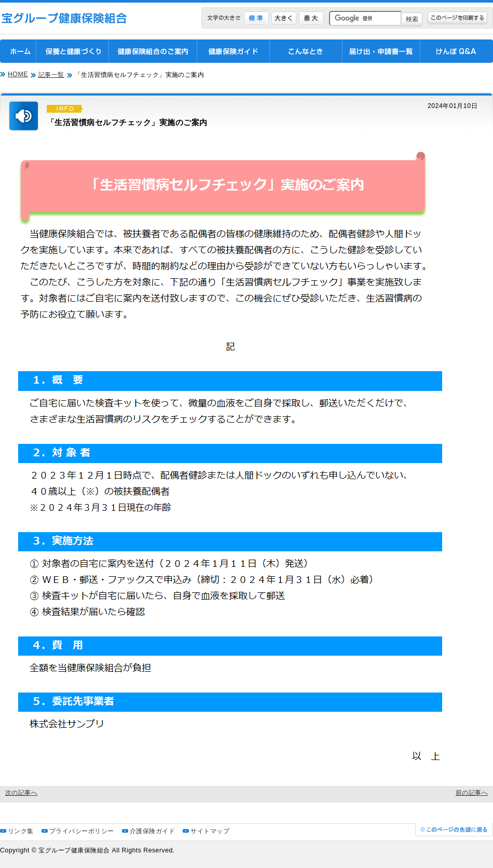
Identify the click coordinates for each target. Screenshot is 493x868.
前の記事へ (472, 793)
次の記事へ (21, 793)
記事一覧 (51, 75)
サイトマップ (210, 831)
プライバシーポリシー (82, 831)
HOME (18, 74)
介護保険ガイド (152, 831)
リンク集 (21, 831)
